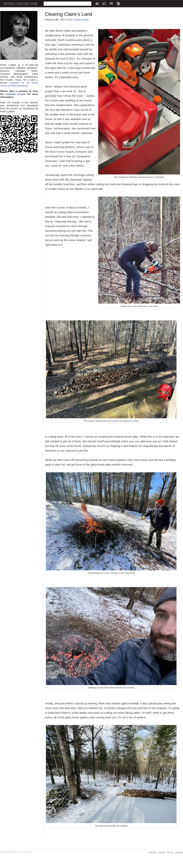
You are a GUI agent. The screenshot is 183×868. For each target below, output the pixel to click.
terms (170, 852)
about (162, 852)
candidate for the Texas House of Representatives (19, 84)
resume (152, 852)
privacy (179, 852)
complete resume (16, 94)
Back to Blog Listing (78, 20)
